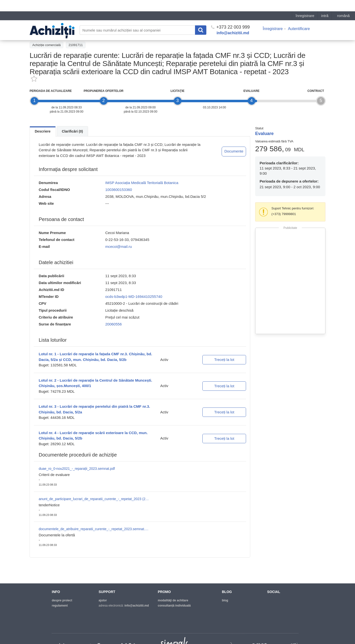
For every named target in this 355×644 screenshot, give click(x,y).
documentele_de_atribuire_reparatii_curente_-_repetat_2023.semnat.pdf (94, 529)
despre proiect (62, 600)
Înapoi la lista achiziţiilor (49, 34)
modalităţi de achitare (173, 600)
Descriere (43, 131)
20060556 (114, 324)
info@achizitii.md (233, 22)
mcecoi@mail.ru (119, 246)
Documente (234, 151)
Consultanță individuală (174, 606)
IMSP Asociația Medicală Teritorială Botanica (142, 183)
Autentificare (299, 17)
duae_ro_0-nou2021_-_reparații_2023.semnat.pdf (77, 469)
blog (225, 600)
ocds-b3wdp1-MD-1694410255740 (134, 297)
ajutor (103, 600)
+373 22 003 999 (230, 16)
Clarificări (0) (72, 131)
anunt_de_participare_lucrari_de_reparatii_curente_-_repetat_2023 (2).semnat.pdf (94, 499)
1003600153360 (119, 190)
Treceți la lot (224, 360)
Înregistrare (273, 17)
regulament (60, 606)
